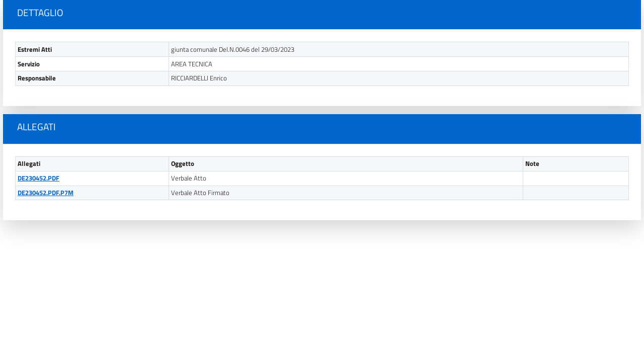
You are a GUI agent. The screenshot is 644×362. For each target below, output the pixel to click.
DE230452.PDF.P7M (46, 193)
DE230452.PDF (38, 178)
